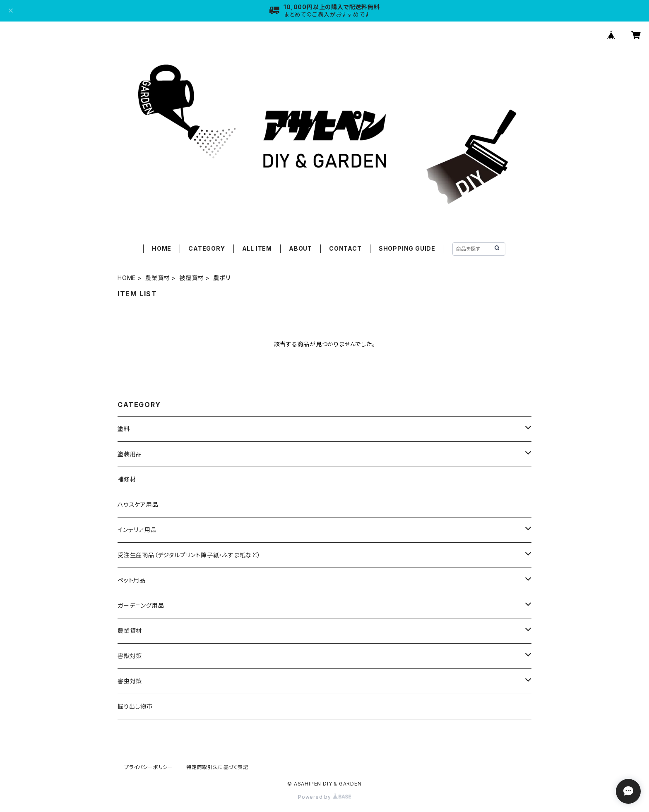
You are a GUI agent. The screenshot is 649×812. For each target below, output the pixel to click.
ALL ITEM (257, 248)
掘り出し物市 (135, 706)
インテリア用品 (137, 530)
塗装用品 (130, 454)
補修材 (127, 479)
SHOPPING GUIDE (407, 248)
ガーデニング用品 (141, 605)
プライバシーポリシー (149, 767)
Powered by (324, 797)
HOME (162, 248)
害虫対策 (130, 681)
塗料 (124, 429)
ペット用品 (132, 580)
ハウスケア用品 (138, 504)
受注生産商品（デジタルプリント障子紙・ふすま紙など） (189, 555)
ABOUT (300, 248)
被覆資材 (191, 278)
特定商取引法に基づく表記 (217, 767)
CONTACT (345, 248)
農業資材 (157, 278)
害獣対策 (130, 656)
